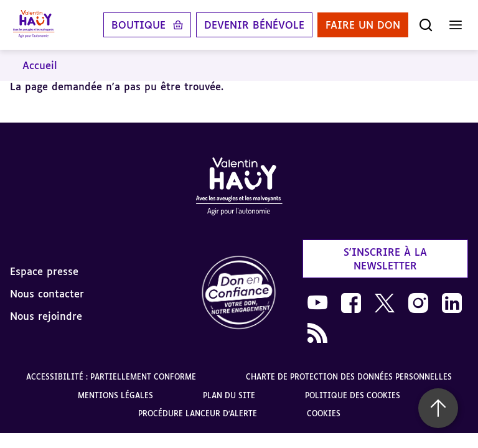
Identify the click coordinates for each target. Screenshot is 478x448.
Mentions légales (115, 395)
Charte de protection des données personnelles (349, 377)
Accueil (40, 65)
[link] (239, 293)
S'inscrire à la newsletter (385, 259)
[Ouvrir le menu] (456, 25)
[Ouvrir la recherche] (426, 25)
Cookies (324, 413)
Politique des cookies (353, 395)
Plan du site (229, 395)
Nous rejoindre (46, 316)
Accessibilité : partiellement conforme (111, 377)
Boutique (138, 25)
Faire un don (363, 25)
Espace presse (44, 271)
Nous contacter (47, 294)
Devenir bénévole (254, 25)
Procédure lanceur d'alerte (198, 413)
